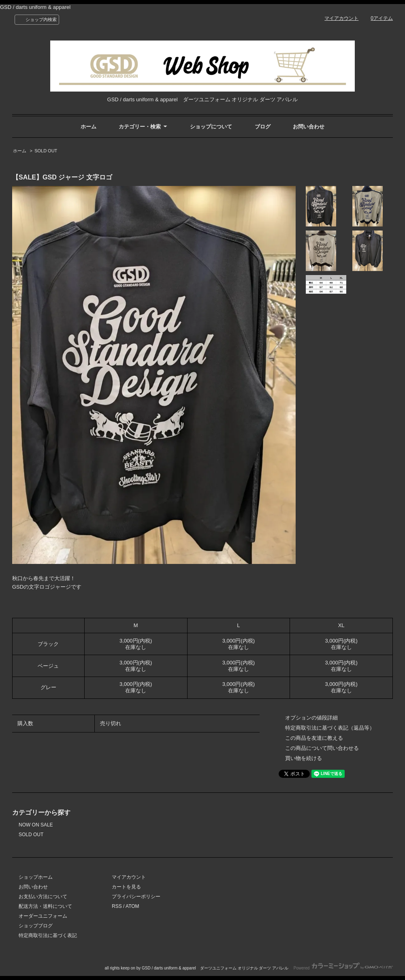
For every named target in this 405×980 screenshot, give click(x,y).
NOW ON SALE (36, 825)
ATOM (132, 906)
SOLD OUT (46, 151)
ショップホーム (36, 877)
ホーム (88, 127)
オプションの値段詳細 (311, 718)
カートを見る (126, 887)
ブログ (263, 127)
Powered (343, 968)
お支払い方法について (43, 897)
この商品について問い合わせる (322, 748)
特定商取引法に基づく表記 (48, 935)
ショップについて (211, 127)
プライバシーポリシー (136, 897)
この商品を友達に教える (314, 738)
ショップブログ (36, 926)
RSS (117, 906)
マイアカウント (341, 18)
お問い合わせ (309, 127)
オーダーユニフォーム (43, 916)
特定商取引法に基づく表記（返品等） (330, 728)
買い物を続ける (304, 758)
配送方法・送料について (45, 906)
